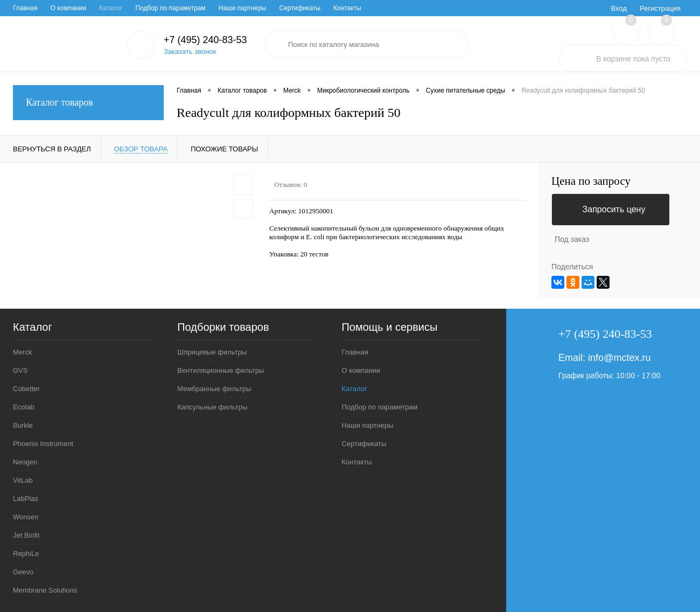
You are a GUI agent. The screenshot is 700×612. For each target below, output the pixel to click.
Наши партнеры (243, 8)
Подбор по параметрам (171, 8)
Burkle (23, 425)
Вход (619, 8)
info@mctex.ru (619, 358)
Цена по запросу (591, 181)
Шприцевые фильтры (212, 352)
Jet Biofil (26, 535)
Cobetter (26, 389)
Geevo (23, 572)
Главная (25, 8)
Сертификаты (300, 8)
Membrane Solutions (45, 590)
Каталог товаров (88, 103)
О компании (68, 8)
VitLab (23, 480)
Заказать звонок (190, 51)
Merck (22, 352)
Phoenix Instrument (43, 444)
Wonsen (26, 517)
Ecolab (24, 407)
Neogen (25, 462)
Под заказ (572, 239)
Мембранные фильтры (214, 389)
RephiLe (26, 554)
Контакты (347, 8)
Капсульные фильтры (212, 407)
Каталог (111, 8)
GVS (20, 370)
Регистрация (660, 8)
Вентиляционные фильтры (220, 370)
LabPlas (26, 499)
